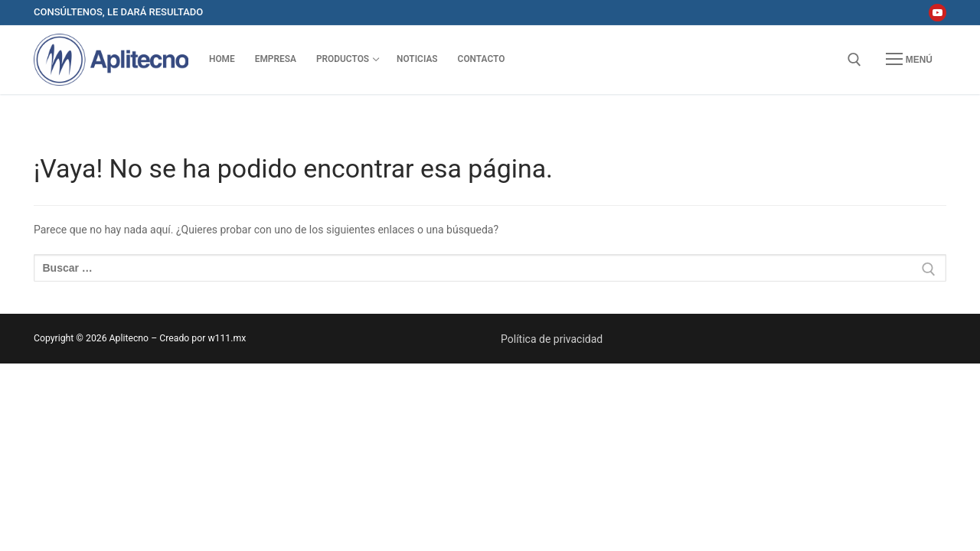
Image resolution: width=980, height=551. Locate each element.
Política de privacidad (552, 339)
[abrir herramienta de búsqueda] (854, 60)
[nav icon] (909, 60)
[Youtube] (938, 13)
